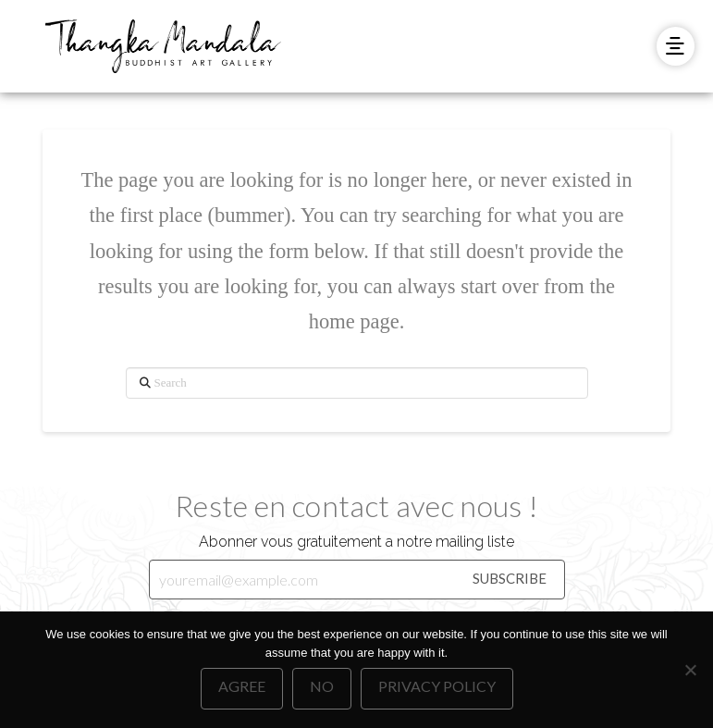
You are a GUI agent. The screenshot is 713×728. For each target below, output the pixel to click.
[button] (676, 46)
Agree (242, 686)
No (322, 686)
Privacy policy (437, 686)
